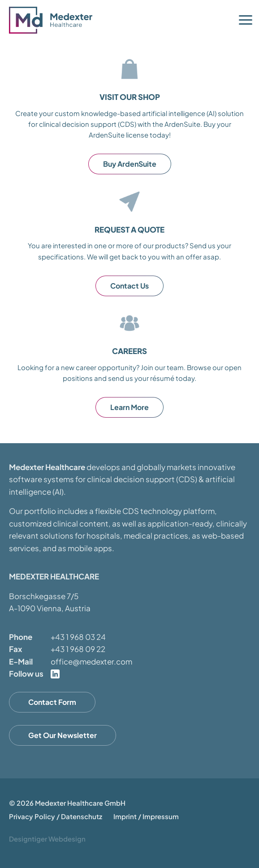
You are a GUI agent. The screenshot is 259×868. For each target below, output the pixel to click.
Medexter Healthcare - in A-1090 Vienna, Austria (54, 20)
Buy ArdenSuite (130, 164)
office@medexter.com (91, 661)
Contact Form (52, 702)
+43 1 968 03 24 (78, 637)
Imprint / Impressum (146, 816)
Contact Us (129, 286)
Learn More (129, 407)
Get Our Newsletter (63, 735)
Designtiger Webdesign (47, 839)
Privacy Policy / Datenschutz (56, 816)
